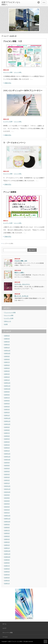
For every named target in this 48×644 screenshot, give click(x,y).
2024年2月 (7, 412)
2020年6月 (7, 533)
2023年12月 (7, 418)
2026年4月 (7, 339)
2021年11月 (7, 489)
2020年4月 (7, 539)
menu (44, 2)
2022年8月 (7, 465)
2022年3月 (7, 477)
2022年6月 (7, 468)
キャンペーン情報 (8, 72)
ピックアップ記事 (8, 122)
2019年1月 (7, 583)
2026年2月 (7, 345)
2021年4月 (7, 507)
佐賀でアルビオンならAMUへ (16, 641)
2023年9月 (7, 427)
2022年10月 (7, 460)
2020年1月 (7, 548)
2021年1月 (7, 513)
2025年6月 (7, 365)
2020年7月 (7, 530)
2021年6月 (7, 501)
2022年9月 (7, 463)
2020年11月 (7, 519)
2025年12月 (7, 350)
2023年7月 (7, 433)
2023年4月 (7, 442)
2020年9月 (7, 524)
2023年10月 (7, 424)
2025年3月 (7, 374)
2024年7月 (7, 398)
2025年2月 (7, 377)
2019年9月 (7, 560)
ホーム (4, 624)
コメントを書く (18, 72)
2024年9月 (7, 392)
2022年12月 (7, 454)
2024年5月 (7, 404)
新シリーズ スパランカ (21, 296)
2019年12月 (7, 551)
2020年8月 (7, 527)
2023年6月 (7, 436)
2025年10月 (7, 353)
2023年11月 (7, 421)
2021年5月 (7, 504)
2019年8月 (7, 563)
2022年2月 (7, 480)
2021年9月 (7, 495)
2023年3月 (7, 445)
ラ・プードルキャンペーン (14, 143)
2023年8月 (7, 430)
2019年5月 (7, 572)
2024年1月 (7, 415)
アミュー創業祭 (10, 192)
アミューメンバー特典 (10, 312)
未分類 (6, 324)
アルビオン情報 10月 (21, 261)
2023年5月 (7, 439)
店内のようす (8, 321)
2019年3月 (7, 578)
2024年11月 (7, 386)
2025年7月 (7, 362)
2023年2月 (7, 448)
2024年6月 (7, 401)
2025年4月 (7, 371)
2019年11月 (7, 554)
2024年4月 (7, 407)
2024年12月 (7, 383)
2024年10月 (7, 389)
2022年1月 (7, 483)
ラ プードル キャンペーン (22, 284)
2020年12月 (7, 516)
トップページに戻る (8, 243)
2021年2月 (7, 510)
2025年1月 (7, 380)
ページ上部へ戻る (45, 641)
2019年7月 (7, 566)
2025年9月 (7, 356)
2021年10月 (7, 492)
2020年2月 (7, 545)
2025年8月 (7, 359)
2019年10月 (7, 557)
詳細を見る (8, 83)
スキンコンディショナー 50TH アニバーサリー (23, 91)
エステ (4, 628)
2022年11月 (7, 457)
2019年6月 (7, 569)
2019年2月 (7, 580)
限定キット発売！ (19, 273)
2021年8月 (7, 498)
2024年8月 (7, 395)
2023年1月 (7, 451)
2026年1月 (7, 347)
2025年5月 (7, 368)
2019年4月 (7, 575)
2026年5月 (7, 336)
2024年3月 (7, 409)
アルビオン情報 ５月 (13, 41)
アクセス (5, 637)
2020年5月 (7, 536)
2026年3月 (7, 342)
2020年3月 (7, 542)
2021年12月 (7, 486)
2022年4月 (7, 474)
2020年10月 (7, 522)
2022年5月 (7, 471)
